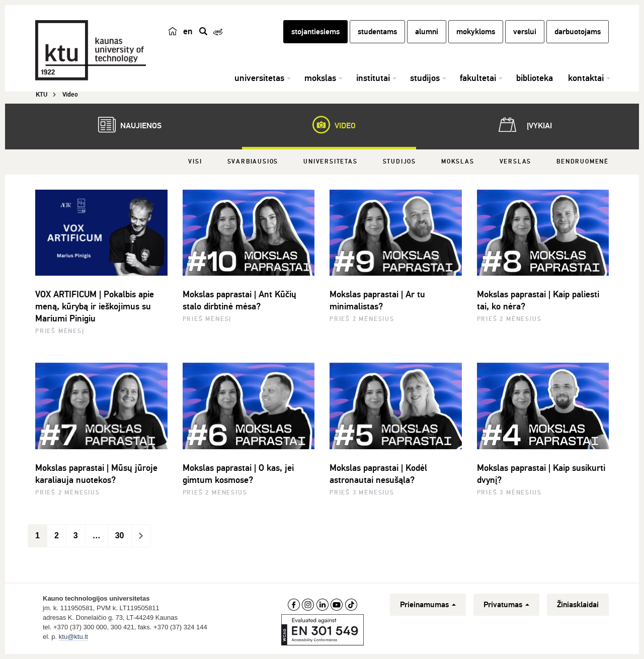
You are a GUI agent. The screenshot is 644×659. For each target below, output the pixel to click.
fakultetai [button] (478, 78)
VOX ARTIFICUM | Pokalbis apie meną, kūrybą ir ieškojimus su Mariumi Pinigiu (95, 306)
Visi (195, 162)
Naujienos (125, 125)
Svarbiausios (253, 162)
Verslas (516, 162)
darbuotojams (578, 32)
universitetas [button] (259, 78)
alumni (427, 32)
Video (329, 125)
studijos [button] (425, 78)
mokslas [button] (320, 78)
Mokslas (458, 162)
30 (120, 536)
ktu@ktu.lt (73, 637)
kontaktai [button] (586, 78)
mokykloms (476, 32)
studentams (377, 32)
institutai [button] (373, 78)
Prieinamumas (428, 605)
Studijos (399, 162)
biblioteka (535, 78)
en (188, 31)
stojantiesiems (315, 32)
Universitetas (330, 162)
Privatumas (506, 605)
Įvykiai (523, 125)
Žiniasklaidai (578, 605)
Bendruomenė (583, 162)
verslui (525, 32)
